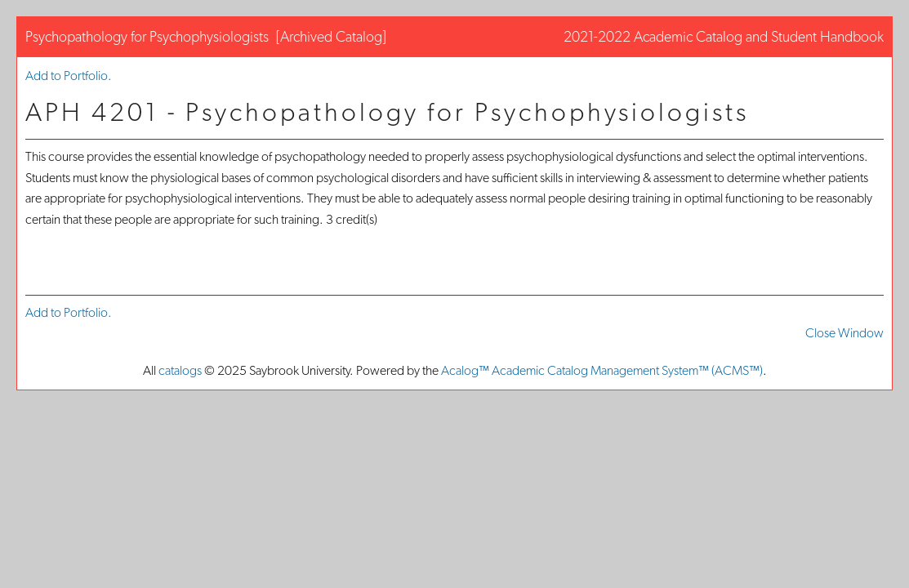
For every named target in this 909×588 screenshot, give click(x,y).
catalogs (180, 370)
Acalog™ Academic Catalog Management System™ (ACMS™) (602, 370)
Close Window (844, 333)
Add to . (69, 76)
